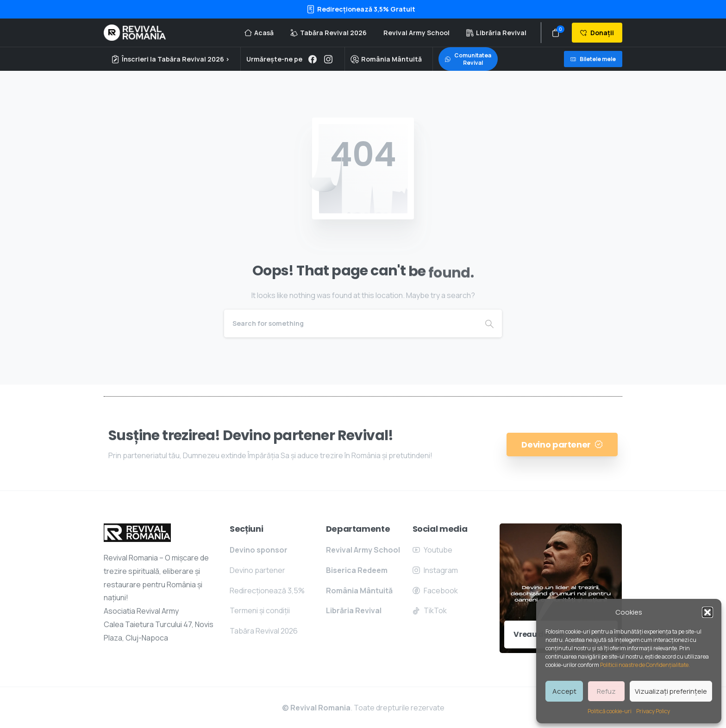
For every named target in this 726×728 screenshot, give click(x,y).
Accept (564, 691)
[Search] (350, 324)
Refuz (606, 691)
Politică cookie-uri (610, 711)
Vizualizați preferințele (671, 691)
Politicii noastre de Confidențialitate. (645, 665)
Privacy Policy (653, 711)
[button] (707, 612)
